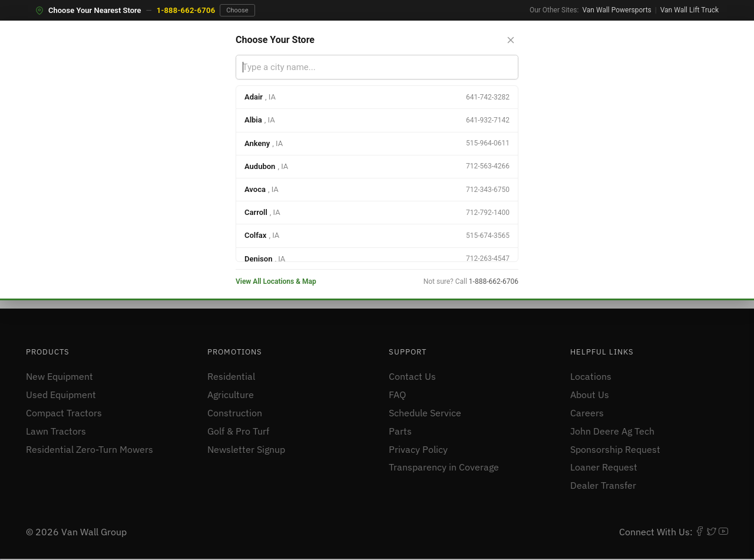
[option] (377, 97)
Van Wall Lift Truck (689, 10)
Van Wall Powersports (616, 10)
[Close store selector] (511, 40)
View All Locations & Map (276, 281)
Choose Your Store (275, 40)
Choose (237, 10)
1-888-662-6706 (186, 10)
